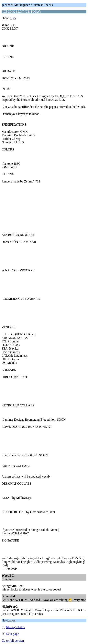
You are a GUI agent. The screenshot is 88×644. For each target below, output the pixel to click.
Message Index (16, 627)
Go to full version (13, 641)
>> (14, 18)
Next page (12, 634)
